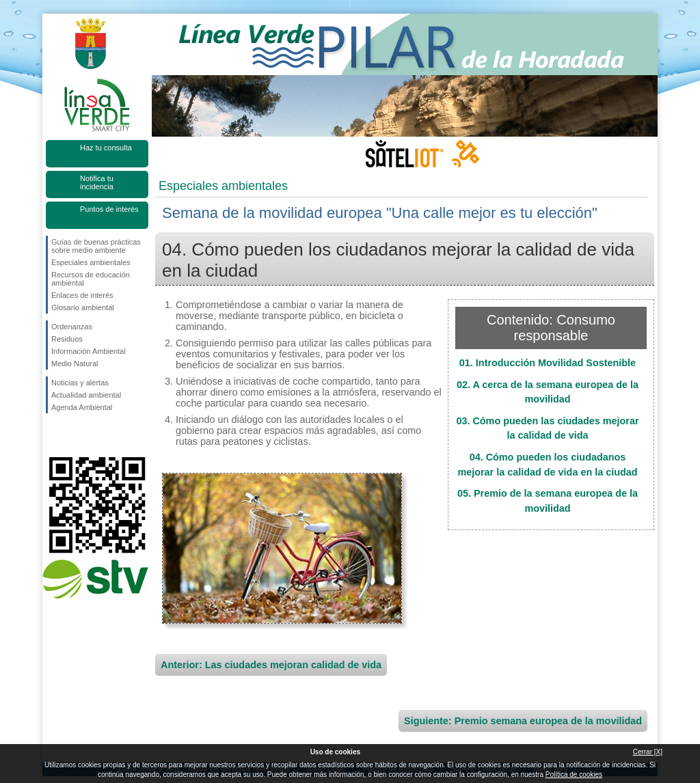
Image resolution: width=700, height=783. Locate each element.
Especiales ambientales (91, 262)
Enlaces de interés (82, 295)
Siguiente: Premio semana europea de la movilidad (523, 721)
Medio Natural (75, 363)
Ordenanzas (72, 327)
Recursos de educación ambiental (91, 279)
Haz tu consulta (106, 148)
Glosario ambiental (83, 307)
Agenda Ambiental (82, 407)
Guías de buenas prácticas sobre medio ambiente (96, 246)
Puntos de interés (109, 209)
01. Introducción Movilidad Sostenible (548, 363)
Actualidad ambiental (86, 395)
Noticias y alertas (80, 383)
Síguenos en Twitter (77, 435)
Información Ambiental (89, 351)
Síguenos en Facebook (54, 435)
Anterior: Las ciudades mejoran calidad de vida (271, 665)
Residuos (67, 339)
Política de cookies (574, 774)
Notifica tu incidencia (97, 182)
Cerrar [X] (648, 752)
